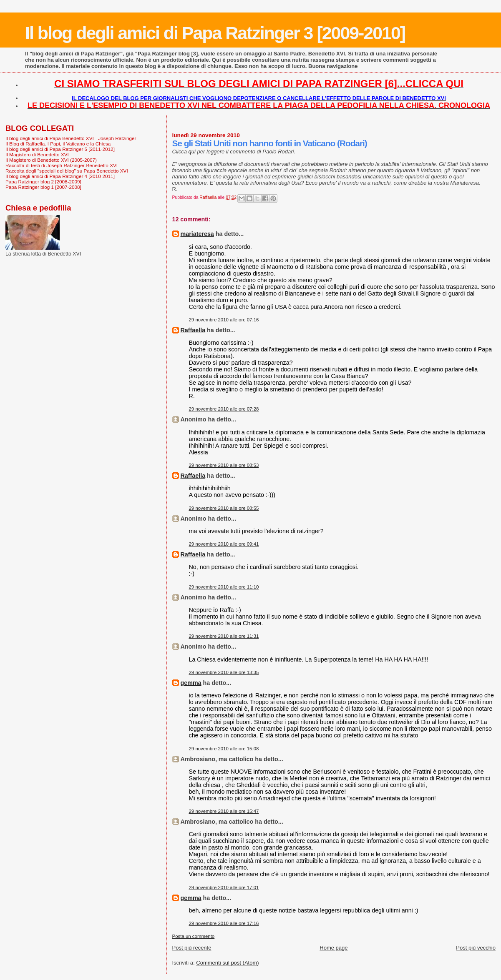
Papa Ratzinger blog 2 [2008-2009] (43, 182)
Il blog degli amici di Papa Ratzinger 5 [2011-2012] (60, 149)
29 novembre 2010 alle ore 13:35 (224, 672)
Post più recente (192, 948)
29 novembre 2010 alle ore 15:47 (224, 811)
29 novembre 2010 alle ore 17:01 (224, 887)
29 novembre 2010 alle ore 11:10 (224, 587)
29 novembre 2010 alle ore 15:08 (224, 749)
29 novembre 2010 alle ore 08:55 (224, 508)
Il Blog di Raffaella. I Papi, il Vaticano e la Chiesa (58, 144)
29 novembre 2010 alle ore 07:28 (224, 409)
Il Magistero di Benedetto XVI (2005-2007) (51, 160)
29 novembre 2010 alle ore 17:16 (224, 923)
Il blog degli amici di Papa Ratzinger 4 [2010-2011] (60, 176)
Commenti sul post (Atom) (227, 963)
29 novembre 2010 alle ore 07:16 (224, 320)
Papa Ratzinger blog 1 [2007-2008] (43, 187)
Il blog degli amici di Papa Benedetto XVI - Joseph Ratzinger (71, 138)
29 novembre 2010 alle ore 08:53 (224, 465)
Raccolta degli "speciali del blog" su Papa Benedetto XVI (67, 171)
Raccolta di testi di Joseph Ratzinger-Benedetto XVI (62, 165)
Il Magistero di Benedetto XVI (37, 154)
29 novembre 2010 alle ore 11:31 (224, 636)
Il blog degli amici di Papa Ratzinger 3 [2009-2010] (215, 33)
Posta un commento (194, 936)
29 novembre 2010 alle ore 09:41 (224, 544)
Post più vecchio (476, 948)
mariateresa (197, 234)
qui (193, 152)
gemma (191, 683)
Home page (334, 948)
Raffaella (193, 330)
